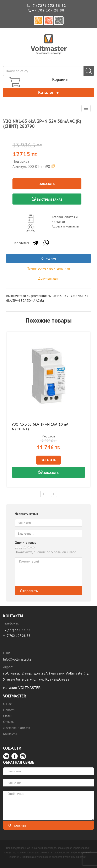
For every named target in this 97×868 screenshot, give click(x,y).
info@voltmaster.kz (17, 659)
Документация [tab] (49, 278)
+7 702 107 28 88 (48, 10)
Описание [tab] (49, 258)
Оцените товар (26, 543)
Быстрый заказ (47, 199)
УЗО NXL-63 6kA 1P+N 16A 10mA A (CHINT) (40, 427)
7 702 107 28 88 (19, 636)
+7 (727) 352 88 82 (48, 5)
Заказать (47, 184)
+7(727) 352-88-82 (17, 630)
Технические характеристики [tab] (49, 268)
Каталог (49, 92)
